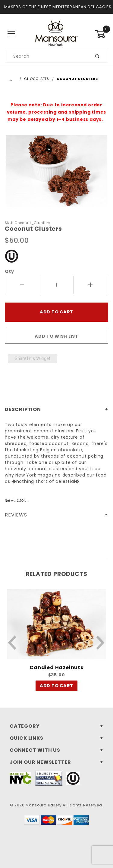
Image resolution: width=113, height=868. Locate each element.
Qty (9, 271)
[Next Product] (101, 643)
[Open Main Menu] (11, 34)
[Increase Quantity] (91, 285)
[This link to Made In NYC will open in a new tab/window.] (20, 778)
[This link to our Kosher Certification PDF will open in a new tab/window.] (12, 256)
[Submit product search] (97, 56)
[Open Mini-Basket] (102, 34)
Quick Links (27, 738)
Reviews (16, 515)
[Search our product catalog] (46, 56)
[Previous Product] (12, 643)
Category (25, 726)
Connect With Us (35, 750)
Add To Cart (56, 686)
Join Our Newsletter (40, 762)
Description (23, 409)
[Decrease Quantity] (22, 285)
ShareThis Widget (33, 358)
